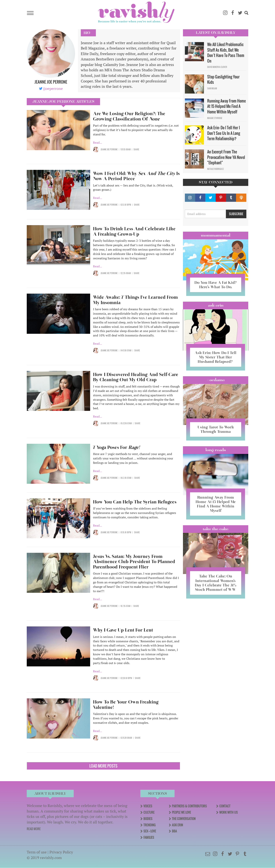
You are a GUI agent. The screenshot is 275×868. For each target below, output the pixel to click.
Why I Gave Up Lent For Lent (123, 630)
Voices (148, 806)
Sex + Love (150, 831)
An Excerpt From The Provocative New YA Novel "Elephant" (226, 157)
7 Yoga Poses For (116, 447)
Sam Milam (212, 88)
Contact (225, 806)
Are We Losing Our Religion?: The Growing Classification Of (129, 116)
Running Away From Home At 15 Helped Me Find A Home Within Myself (226, 106)
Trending (149, 825)
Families (149, 837)
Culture (149, 812)
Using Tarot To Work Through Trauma (216, 429)
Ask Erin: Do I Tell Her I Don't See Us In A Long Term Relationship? (224, 133)
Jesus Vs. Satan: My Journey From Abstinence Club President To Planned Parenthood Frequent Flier (134, 562)
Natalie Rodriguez (216, 169)
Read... (97, 142)
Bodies (148, 819)
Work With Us (228, 812)
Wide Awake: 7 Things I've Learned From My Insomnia (135, 300)
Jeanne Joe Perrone (109, 149)
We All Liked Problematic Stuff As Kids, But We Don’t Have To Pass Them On (226, 53)
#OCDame (216, 380)
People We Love (181, 812)
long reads (216, 450)
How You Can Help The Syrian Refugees (135, 502)
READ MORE (34, 829)
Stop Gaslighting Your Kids (223, 79)
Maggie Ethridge (215, 118)
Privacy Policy (61, 852)
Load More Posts (103, 766)
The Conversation (184, 819)
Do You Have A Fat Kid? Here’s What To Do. (216, 285)
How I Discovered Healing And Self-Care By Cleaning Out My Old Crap (136, 377)
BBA (174, 831)
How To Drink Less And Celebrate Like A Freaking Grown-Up (134, 231)
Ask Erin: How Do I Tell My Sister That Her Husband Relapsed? (216, 357)
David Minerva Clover (217, 67)
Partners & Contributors (189, 806)
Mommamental (216, 235)
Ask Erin (216, 305)
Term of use (37, 852)
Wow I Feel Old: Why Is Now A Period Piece (136, 176)
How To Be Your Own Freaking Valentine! (126, 705)
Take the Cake (216, 529)
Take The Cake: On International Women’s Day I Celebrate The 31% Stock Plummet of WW (216, 583)
